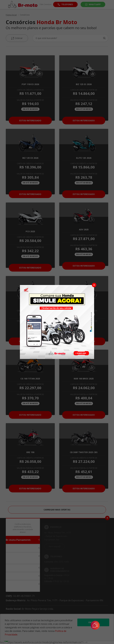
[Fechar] (94, 285)
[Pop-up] (57, 322)
